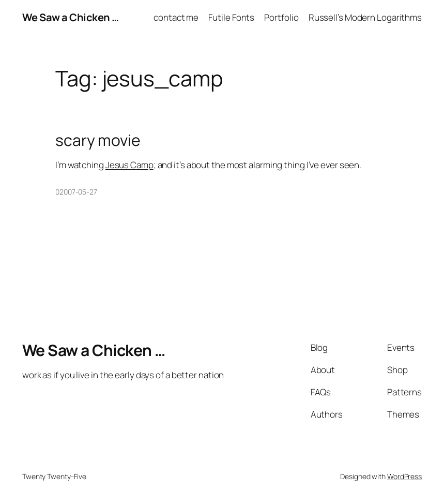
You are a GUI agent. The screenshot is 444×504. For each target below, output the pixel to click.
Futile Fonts (231, 17)
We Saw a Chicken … (71, 17)
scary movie (98, 140)
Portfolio (281, 17)
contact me (176, 17)
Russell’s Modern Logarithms (365, 17)
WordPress (404, 476)
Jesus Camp (129, 165)
